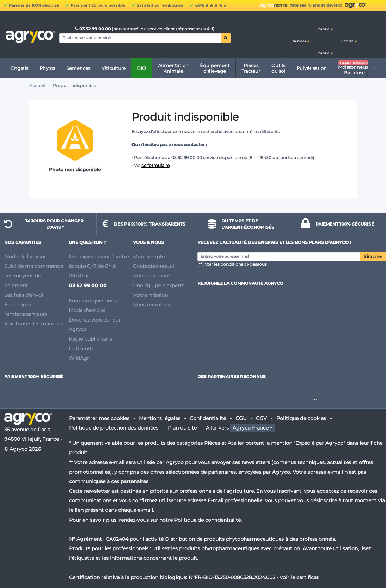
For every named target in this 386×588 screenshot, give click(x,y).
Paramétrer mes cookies (99, 418)
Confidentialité (208, 418)
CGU (241, 418)
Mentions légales (160, 418)
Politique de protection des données (114, 428)
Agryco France (251, 428)
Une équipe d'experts (159, 286)
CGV (261, 418)
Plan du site (182, 428)
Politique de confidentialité (207, 520)
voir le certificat (299, 577)
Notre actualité (151, 276)
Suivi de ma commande (34, 266)
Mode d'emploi (87, 310)
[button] (301, 35)
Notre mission (150, 295)
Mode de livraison (26, 257)
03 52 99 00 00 (93, 29)
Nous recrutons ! (153, 305)
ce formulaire (155, 165)
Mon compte (149, 257)
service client (161, 29)
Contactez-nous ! (154, 266)
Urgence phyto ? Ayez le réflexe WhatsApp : (293, 5)
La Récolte (82, 349)
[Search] (140, 38)
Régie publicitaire (90, 339)
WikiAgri (80, 358)
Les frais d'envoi (24, 295)
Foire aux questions (93, 301)
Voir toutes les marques (33, 324)
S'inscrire (373, 256)
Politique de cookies (301, 418)
